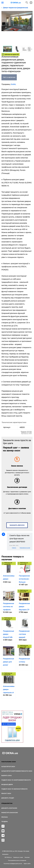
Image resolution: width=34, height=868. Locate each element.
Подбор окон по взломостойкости (14, 789)
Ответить (14, 548)
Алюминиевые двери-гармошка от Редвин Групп (9, 693)
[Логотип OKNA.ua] (16, 3)
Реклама (5, 817)
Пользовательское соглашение (17, 860)
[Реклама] (12, 727)
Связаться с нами (18, 857)
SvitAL (13, 84)
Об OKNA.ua (8, 857)
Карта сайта (27, 864)
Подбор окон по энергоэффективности (16, 780)
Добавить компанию (9, 808)
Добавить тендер (8, 798)
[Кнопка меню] (2, 3)
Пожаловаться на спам (25, 548)
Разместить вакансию (10, 813)
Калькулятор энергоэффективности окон (17, 771)
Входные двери (7, 784)
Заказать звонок (17, 525)
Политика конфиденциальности (13, 864)
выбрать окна (6, 776)
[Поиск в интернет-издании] (27, 3)
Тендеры (4, 822)
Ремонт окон (6, 793)
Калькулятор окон (8, 767)
